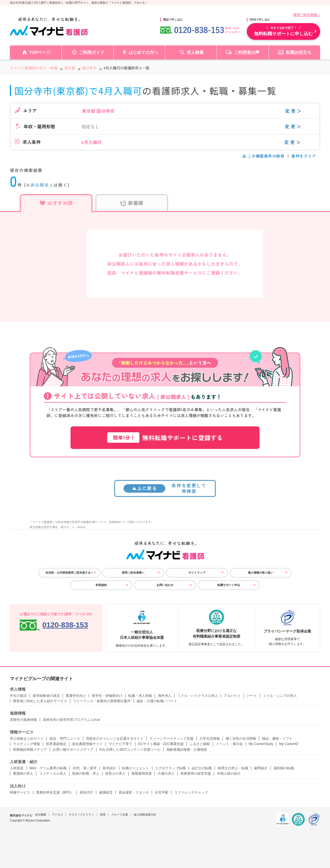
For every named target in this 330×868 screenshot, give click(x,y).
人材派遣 (17, 768)
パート (252, 696)
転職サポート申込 (229, 585)
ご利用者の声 (247, 52)
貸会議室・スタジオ (134, 792)
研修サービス (20, 792)
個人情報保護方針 (145, 815)
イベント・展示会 (229, 744)
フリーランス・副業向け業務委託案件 (102, 701)
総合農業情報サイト (87, 744)
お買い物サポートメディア (73, 750)
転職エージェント (136, 768)
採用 (103, 815)
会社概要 (41, 815)
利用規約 (101, 585)
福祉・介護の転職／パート (157, 701)
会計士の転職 (202, 768)
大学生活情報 (210, 739)
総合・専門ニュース (65, 739)
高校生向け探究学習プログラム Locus (71, 720)
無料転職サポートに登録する (165, 438)
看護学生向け (76, 696)
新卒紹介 (109, 768)
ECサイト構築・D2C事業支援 (161, 744)
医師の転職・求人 (86, 774)
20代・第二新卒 (84, 768)
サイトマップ (197, 573)
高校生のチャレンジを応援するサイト (115, 739)
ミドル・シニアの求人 (280, 696)
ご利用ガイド (92, 52)
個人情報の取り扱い (261, 573)
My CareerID (289, 744)
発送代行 (86, 792)
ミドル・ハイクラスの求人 (198, 696)
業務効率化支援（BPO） (55, 792)
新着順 (132, 203)
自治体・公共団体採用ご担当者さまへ (69, 573)
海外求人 (165, 696)
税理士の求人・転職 (233, 768)
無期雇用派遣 (142, 774)
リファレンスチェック (191, 792)
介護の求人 (166, 774)
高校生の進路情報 (23, 720)
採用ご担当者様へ (307, 15)
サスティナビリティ (82, 815)
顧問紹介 (261, 768)
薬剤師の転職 (284, 768)
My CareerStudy (261, 744)
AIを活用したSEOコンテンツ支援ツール (130, 750)
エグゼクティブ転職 (170, 768)
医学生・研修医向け (107, 696)
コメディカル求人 (53, 774)
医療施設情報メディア (30, 750)
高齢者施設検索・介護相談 (187, 750)
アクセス (58, 815)
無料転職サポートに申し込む (283, 31)
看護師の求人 (23, 774)
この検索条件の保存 (264, 156)
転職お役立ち (299, 52)
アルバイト (232, 696)
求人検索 (195, 52)
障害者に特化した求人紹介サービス (40, 701)
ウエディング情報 (27, 744)
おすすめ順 (56, 203)
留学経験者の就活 (46, 696)
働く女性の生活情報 (241, 739)
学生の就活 (18, 696)
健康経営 (106, 792)
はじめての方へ (143, 52)
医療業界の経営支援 (196, 774)
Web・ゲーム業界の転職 (48, 768)
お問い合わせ (165, 585)
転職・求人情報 (140, 696)
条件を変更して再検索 (165, 488)
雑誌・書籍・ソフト (277, 739)
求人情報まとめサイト (27, 739)
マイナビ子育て (120, 744)
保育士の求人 (115, 774)
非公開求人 (42, 185)
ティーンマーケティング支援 (171, 739)
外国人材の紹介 (229, 774)
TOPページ (40, 52)
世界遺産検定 (56, 744)
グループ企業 (120, 815)
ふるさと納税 (200, 744)
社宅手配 (162, 792)
